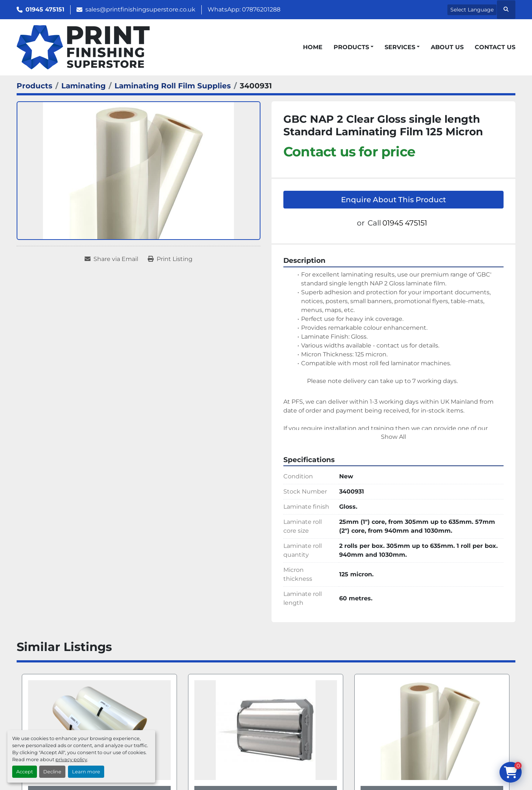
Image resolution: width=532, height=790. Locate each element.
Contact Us (495, 47)
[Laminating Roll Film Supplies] (173, 86)
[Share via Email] (111, 259)
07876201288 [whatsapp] (261, 9)
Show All (393, 437)
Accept (25, 772)
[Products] (35, 86)
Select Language (472, 10)
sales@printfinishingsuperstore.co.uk (140, 9)
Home (313, 47)
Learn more (86, 772)
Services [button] (400, 47)
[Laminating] (83, 86)
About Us (447, 47)
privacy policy (71, 760)
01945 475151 (45, 9)
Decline (52, 772)
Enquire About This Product (393, 200)
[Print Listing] (170, 259)
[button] (354, 47)
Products (351, 47)
